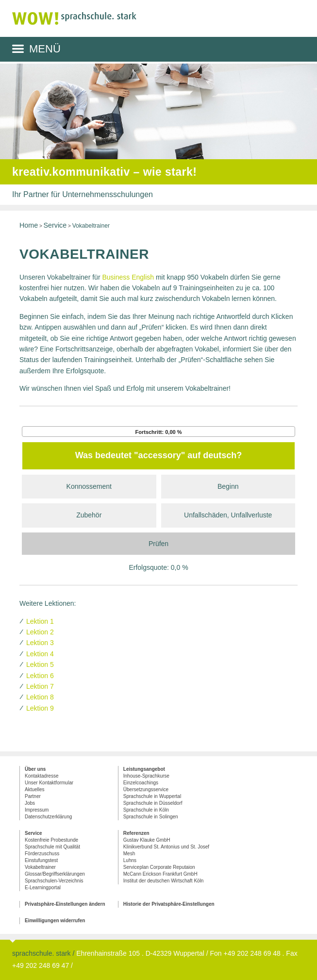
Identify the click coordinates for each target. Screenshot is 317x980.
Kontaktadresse (42, 776)
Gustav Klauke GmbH (147, 840)
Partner (33, 796)
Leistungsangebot (144, 769)
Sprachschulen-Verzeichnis (54, 881)
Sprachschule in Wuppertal (152, 796)
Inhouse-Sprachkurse (146, 776)
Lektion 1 (40, 621)
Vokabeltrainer (40, 867)
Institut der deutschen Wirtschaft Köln (164, 881)
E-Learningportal (43, 888)
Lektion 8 (40, 697)
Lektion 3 (40, 643)
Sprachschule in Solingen (151, 817)
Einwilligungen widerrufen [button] (55, 921)
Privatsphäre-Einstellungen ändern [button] (65, 904)
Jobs (30, 803)
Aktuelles (35, 789)
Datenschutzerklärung (48, 817)
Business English (128, 277)
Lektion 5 (40, 664)
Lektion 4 (40, 654)
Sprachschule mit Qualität (52, 847)
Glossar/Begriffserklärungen (55, 874)
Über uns (35, 769)
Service (55, 225)
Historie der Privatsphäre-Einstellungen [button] (169, 904)
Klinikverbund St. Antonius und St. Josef (166, 847)
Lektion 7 (40, 686)
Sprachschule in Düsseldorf (153, 803)
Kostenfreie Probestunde (51, 840)
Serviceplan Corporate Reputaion (159, 867)
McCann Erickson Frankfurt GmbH (160, 874)
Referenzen (136, 833)
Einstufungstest (41, 860)
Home (29, 225)
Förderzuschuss (42, 854)
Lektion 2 (40, 632)
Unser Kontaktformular (49, 783)
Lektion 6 (40, 676)
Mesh (129, 854)
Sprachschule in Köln (146, 810)
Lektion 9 (40, 708)
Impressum (37, 810)
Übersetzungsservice (146, 789)
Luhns (130, 860)
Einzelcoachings (141, 783)
